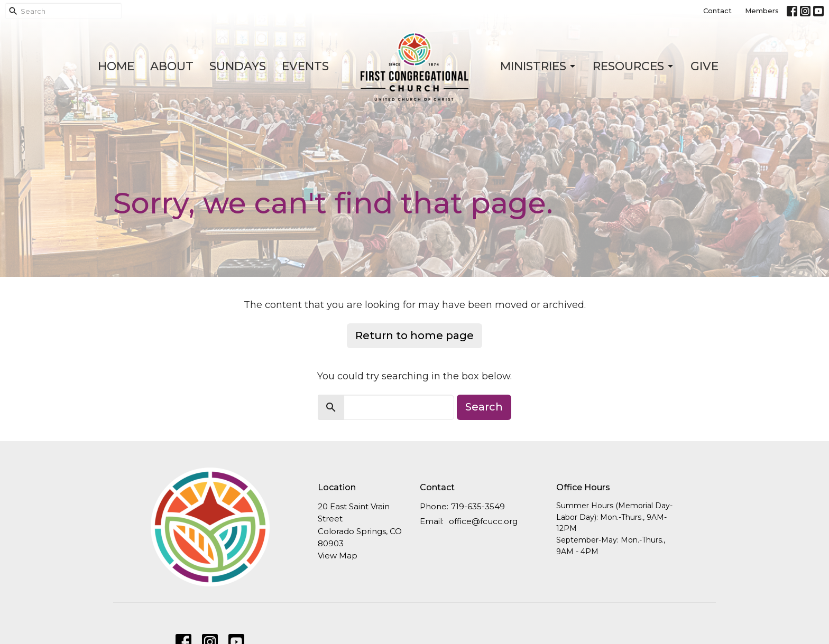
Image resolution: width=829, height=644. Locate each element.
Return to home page (414, 335)
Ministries (538, 66)
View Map (338, 556)
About (172, 66)
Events (305, 66)
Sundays (238, 66)
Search (484, 407)
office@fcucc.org (483, 521)
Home (116, 66)
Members (762, 11)
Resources (634, 66)
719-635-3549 (478, 506)
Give (704, 66)
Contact (717, 11)
